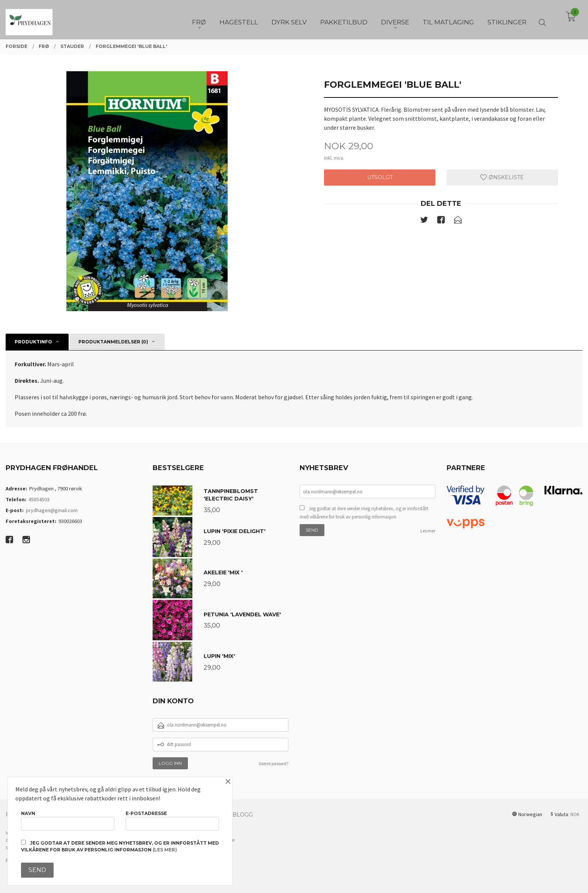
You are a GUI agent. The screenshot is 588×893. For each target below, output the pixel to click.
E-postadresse (172, 820)
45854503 (39, 499)
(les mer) (165, 850)
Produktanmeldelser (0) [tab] (113, 342)
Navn (68, 820)
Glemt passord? (274, 763)
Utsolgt (380, 177)
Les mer (428, 531)
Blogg (243, 815)
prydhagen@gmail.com (52, 510)
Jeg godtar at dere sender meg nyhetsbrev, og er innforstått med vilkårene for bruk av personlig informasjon (364, 513)
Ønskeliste (502, 177)
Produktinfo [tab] (33, 342)
